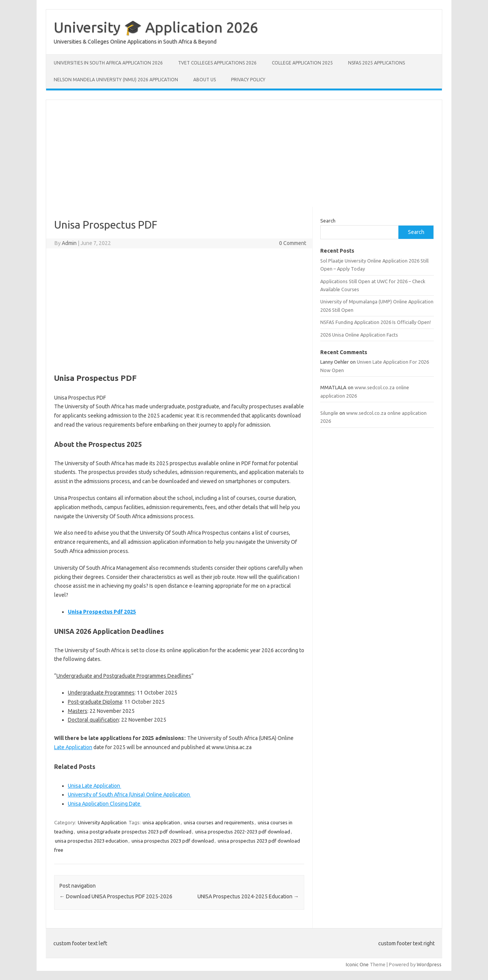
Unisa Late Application (95, 786)
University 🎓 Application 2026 (156, 27)
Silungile (329, 413)
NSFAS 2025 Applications (376, 63)
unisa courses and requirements (219, 822)
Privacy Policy (248, 80)
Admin (69, 243)
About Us (205, 80)
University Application (102, 822)
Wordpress (429, 964)
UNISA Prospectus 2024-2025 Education (248, 896)
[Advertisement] (244, 153)
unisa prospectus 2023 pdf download (173, 841)
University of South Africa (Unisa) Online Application (129, 795)
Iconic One (357, 964)
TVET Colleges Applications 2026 (217, 63)
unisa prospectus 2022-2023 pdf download (243, 832)
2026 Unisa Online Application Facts (359, 335)
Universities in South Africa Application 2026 (108, 63)
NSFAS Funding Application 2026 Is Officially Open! (376, 322)
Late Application (73, 747)
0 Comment (293, 243)
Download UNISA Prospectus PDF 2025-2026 (116, 896)
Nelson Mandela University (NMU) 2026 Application (116, 80)
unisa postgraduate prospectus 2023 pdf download (134, 832)
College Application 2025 (302, 63)
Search (328, 221)
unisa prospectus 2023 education (91, 841)
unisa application (161, 822)
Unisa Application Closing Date (105, 804)
